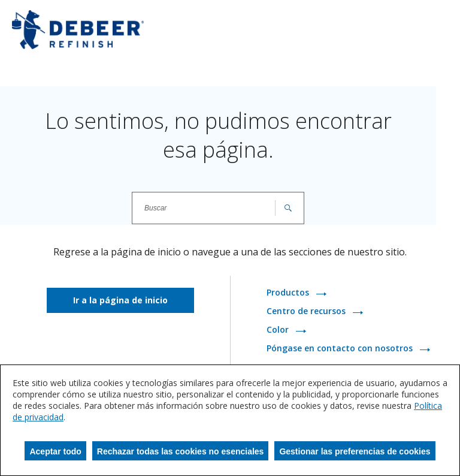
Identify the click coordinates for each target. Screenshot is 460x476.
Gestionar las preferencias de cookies (355, 451)
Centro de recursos (307, 311)
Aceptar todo (55, 451)
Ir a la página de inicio (120, 300)
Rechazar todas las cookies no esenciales (181, 451)
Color (279, 330)
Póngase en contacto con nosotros (341, 349)
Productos (289, 293)
